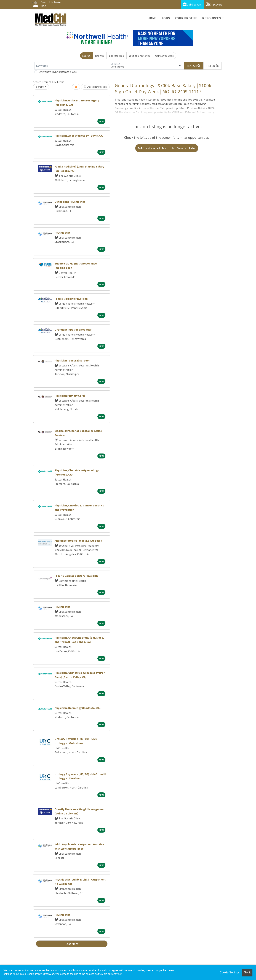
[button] (212, 66)
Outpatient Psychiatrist (70, 202)
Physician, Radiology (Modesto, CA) (78, 708)
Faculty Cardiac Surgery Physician (76, 576)
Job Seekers (192, 4)
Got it (247, 972)
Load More (72, 944)
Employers (214, 4)
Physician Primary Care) (70, 396)
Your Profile (186, 18)
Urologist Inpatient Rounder (73, 330)
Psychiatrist (62, 233)
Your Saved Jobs (164, 56)
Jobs (166, 18)
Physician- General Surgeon (72, 360)
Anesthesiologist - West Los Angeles (78, 541)
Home (152, 18)
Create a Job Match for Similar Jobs (167, 148)
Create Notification (95, 87)
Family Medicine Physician (71, 299)
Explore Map (117, 56)
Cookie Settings (230, 972)
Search (86, 56)
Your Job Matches (139, 56)
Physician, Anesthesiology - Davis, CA (79, 136)
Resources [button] (212, 18)
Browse (100, 56)
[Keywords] (72, 66)
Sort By (40, 87)
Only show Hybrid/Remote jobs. (58, 72)
